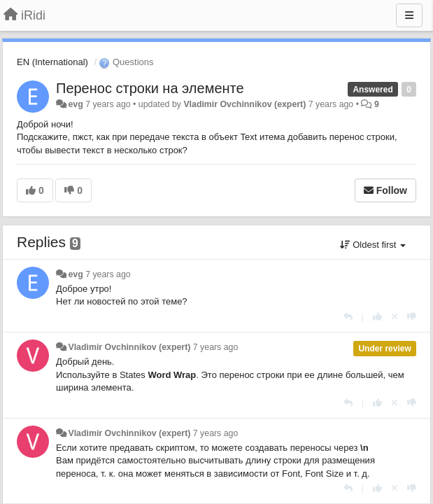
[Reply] (348, 317)
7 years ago (108, 274)
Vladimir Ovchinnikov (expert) (244, 104)
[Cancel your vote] (395, 317)
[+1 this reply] (377, 317)
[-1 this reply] (412, 317)
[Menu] (409, 15)
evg (75, 104)
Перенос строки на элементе (150, 88)
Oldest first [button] (373, 245)
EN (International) (52, 62)
